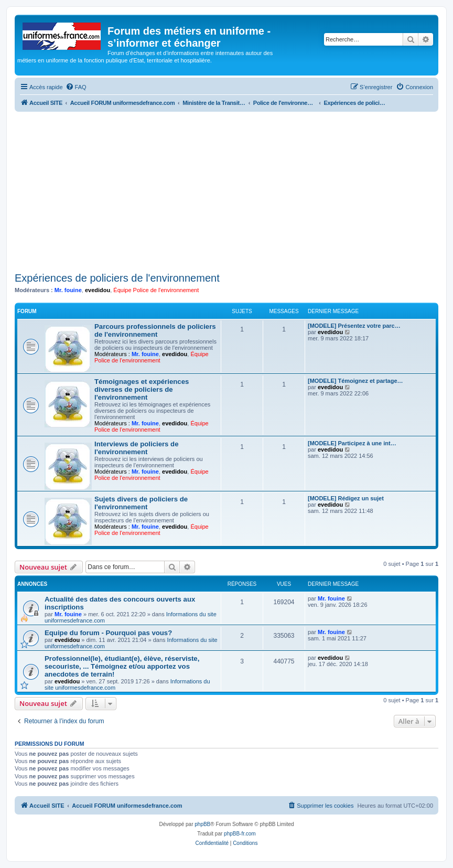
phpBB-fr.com (240, 834)
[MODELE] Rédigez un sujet (346, 498)
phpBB (202, 824)
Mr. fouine (68, 290)
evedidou (98, 290)
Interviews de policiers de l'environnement (137, 448)
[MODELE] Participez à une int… (352, 443)
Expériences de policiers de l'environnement (117, 278)
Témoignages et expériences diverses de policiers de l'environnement (142, 389)
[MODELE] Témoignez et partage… (355, 381)
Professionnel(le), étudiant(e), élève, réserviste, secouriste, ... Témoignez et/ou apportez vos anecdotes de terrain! (122, 666)
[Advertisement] (226, 190)
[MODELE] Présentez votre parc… (354, 326)
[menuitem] (76, 87)
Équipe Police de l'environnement (156, 290)
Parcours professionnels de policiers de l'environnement (155, 330)
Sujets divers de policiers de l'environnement (141, 503)
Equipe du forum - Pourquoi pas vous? (108, 633)
